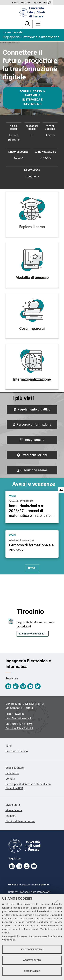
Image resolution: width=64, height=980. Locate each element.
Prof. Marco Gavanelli (19, 718)
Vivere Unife (13, 805)
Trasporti (11, 816)
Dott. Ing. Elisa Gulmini (19, 728)
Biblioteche (12, 773)
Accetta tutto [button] (32, 960)
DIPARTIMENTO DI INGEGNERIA (25, 704)
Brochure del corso (17, 751)
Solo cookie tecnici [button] (32, 949)
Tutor (9, 746)
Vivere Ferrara (14, 810)
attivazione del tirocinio (31, 634)
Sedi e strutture (15, 768)
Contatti (10, 779)
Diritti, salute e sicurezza (20, 821)
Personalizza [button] (32, 971)
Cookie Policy (9, 940)
